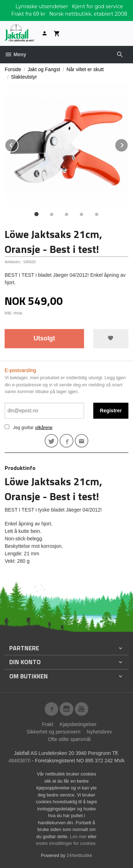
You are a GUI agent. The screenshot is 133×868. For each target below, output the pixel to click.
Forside (13, 69)
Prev (18, 144)
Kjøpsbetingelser (78, 724)
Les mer (79, 837)
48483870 (20, 761)
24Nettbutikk (79, 855)
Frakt (48, 724)
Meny (15, 54)
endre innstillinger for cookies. (67, 843)
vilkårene (44, 428)
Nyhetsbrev (99, 732)
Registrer (111, 411)
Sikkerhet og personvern (54, 732)
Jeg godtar (23, 428)
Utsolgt (44, 338)
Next (128, 144)
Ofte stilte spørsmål (69, 739)
